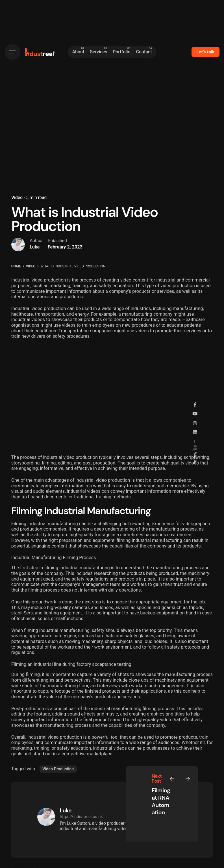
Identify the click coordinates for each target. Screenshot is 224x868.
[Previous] (172, 779)
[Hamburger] (12, 52)
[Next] (188, 779)
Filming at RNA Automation (161, 801)
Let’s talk (205, 52)
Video (17, 198)
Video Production (58, 769)
